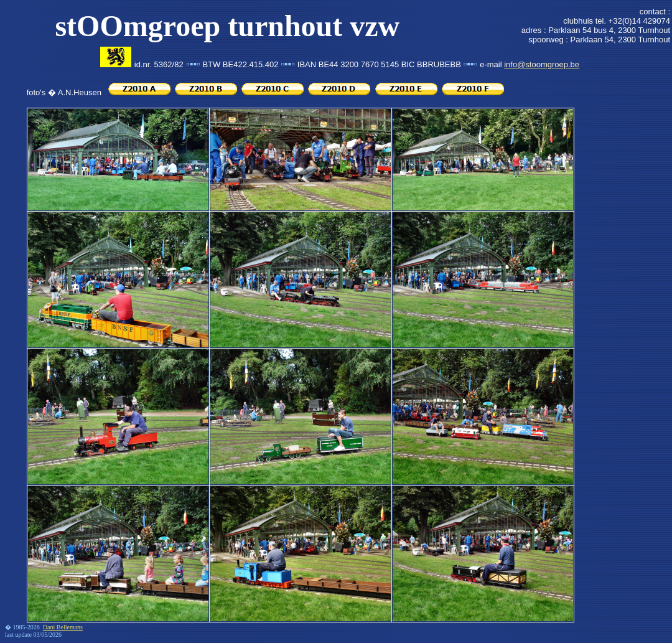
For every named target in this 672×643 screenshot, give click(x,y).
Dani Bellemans (63, 627)
